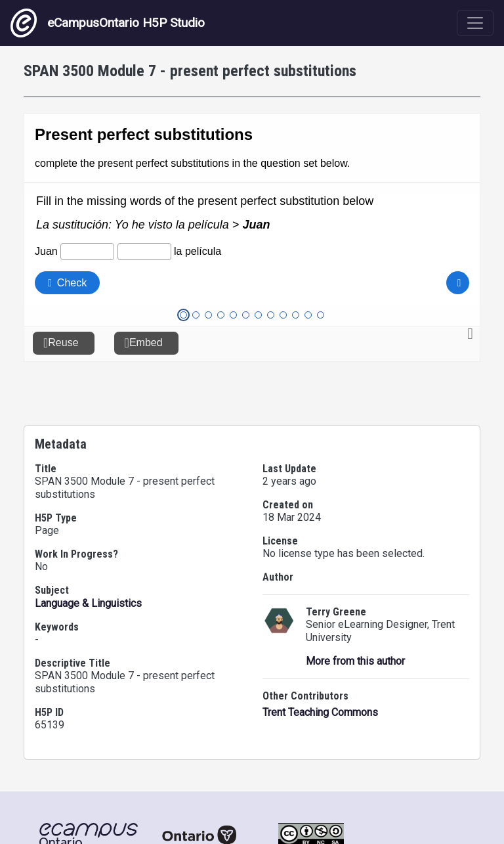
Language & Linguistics (88, 603)
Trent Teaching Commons (320, 712)
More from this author (355, 661)
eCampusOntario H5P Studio (108, 23)
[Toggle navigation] (475, 23)
